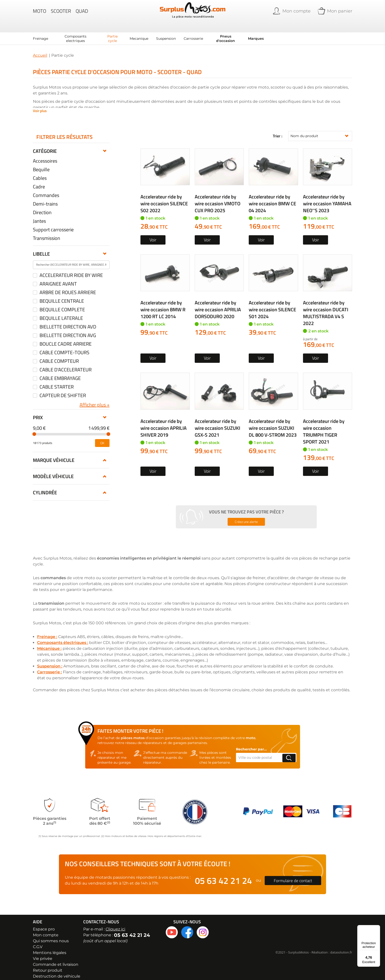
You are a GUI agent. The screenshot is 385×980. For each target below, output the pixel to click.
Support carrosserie (53, 223)
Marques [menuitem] (256, 32)
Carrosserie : (49, 666)
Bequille (41, 163)
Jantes (39, 215)
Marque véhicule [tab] (54, 454)
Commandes (46, 189)
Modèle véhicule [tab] (53, 470)
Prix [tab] (38, 411)
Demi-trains (45, 198)
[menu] (148, 32)
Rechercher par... (251, 743)
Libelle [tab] (41, 248)
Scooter (61, 13)
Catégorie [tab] (45, 145)
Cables (40, 172)
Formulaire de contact (293, 874)
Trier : (278, 130)
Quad (82, 13)
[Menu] (377, 928)
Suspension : (50, 660)
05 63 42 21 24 (223, 874)
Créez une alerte (246, 516)
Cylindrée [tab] (45, 486)
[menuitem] (41, 32)
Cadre (39, 181)
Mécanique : (49, 642)
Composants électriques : (63, 636)
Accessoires (45, 155)
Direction (42, 206)
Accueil (40, 49)
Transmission (47, 232)
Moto (40, 13)
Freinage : (47, 631)
